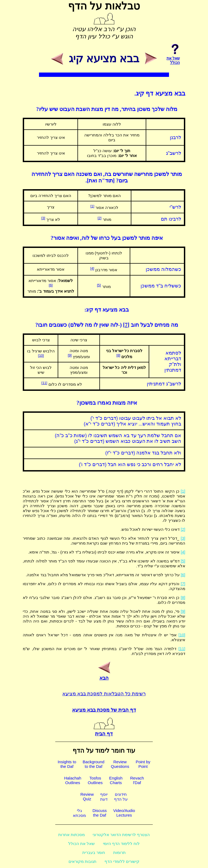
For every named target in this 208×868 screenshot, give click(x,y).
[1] (92, 206)
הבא (104, 675)
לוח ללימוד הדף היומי (121, 844)
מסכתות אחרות (71, 835)
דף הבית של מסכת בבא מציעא (104, 710)
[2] (99, 218)
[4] (92, 268)
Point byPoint (143, 764)
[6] (51, 285)
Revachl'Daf (137, 780)
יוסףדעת (104, 797)
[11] (44, 383)
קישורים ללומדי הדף (122, 861)
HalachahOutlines (73, 780)
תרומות (119, 852)
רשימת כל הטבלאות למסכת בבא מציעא (104, 694)
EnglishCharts (116, 780)
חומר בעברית (94, 852)
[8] (118, 355)
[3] (43, 218)
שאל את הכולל (82, 844)
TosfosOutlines (95, 780)
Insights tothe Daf (67, 764)
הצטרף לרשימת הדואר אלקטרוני (121, 835)
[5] (99, 285)
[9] (70, 355)
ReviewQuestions (120, 764)
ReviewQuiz (87, 797)
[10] (41, 356)
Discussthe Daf (100, 813)
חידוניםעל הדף (121, 797)
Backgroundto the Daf (93, 764)
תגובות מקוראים (82, 861)
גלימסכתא (79, 813)
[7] (126, 325)
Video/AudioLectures (124, 813)
